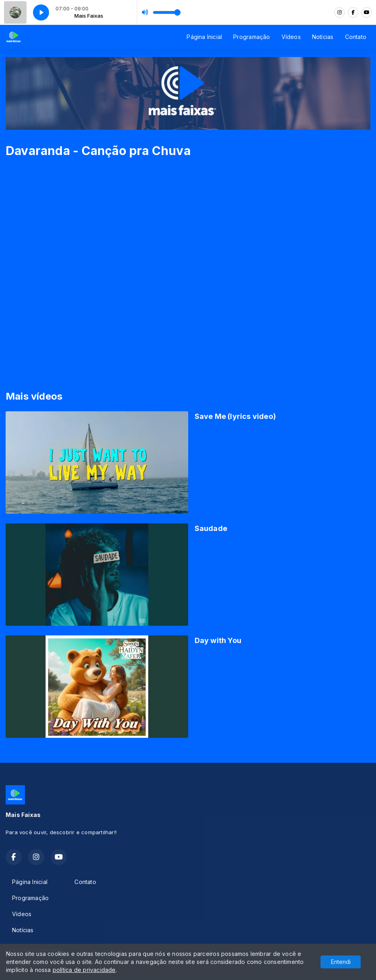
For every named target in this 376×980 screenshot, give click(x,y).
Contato (356, 37)
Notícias (323, 37)
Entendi (341, 962)
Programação (252, 37)
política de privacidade (84, 970)
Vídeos (291, 37)
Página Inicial (204, 37)
